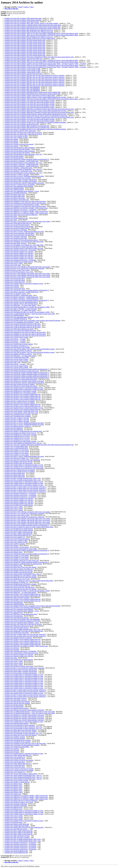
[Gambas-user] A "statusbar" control (15, 294)
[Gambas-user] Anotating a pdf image (16, 230)
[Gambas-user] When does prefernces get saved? (19, 329)
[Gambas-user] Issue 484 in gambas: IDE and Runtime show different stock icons (29, 30)
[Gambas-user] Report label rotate (15, 195)
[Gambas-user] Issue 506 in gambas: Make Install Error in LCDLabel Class (27, 126)
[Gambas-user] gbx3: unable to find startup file (19, 532)
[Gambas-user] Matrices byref (14, 613)
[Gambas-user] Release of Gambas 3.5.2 (17, 346)
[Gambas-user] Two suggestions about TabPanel (19, 186)
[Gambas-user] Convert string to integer (17, 337)
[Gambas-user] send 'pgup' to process (16, 243)
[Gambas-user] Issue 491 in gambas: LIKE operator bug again (23, 18)
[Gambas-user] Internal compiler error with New (19, 252)
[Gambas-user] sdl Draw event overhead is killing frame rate (23, 394)
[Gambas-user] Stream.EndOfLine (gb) (16, 218)
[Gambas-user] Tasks (11, 216)
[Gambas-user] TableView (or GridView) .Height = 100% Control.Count (26, 208)
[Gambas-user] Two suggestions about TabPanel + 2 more (22, 191)
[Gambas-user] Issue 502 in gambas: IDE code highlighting (22, 87)
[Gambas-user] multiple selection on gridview (18, 351)
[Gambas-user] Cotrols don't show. (15, 279)
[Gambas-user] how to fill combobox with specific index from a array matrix (28, 221)
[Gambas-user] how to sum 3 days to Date (17, 270)
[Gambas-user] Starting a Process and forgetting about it (21, 240)
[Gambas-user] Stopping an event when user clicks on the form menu (25, 201)
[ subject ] (26, 7)
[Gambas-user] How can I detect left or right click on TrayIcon (23, 132)
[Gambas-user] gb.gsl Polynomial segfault (17, 225)
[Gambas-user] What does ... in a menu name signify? (21, 305)
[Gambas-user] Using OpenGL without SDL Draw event (21, 411)
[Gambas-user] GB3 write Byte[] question (17, 597)
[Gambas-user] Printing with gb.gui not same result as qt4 (22, 371)
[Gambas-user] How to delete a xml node (17, 174)
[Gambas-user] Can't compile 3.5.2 (15, 537)
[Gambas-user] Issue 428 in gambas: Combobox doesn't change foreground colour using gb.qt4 (33, 25)
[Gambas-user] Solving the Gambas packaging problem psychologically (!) (27, 159)
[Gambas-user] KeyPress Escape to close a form (19, 272)
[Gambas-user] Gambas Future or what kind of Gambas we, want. (24, 812)
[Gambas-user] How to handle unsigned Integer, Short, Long (23, 478)
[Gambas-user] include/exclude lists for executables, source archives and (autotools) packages (33, 320)
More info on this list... (12, 9)
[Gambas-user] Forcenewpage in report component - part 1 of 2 (24, 154)
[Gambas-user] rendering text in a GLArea (17, 436)
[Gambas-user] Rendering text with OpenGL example (21, 391)
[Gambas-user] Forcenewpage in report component (20, 148)
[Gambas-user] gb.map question (14, 156)
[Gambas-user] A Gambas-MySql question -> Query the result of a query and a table (30, 314)
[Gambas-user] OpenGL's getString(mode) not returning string (23, 431)
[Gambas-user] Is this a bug (13, 265)
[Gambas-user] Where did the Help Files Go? (18, 223)
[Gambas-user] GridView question (15, 544)
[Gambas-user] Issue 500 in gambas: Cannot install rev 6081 (23, 69)
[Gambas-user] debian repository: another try (18, 426)
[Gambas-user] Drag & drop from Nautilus (17, 149)
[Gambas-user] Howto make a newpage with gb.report (21, 179)
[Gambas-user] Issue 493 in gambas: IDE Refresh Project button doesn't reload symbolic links (33, 27)
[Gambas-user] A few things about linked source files (20, 331)
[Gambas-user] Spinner (12, 139)
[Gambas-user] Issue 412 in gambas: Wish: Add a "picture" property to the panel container (32, 23)
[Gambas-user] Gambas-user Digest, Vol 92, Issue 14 (20, 433)
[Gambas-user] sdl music (12, 648)
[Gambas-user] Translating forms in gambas (18, 178)
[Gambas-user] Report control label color (17, 200)
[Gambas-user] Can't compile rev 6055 (16, 136)
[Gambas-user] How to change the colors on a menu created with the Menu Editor (29, 527)
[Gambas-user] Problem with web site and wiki (19, 461)
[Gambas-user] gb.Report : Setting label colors (19, 168)
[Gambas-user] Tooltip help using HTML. (17, 357)
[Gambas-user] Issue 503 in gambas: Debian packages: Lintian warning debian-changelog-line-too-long (36, 97)
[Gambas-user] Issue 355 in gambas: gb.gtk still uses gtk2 (22, 22)
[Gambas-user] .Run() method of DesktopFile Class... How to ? (23, 169)
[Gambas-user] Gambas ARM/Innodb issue (18, 586)
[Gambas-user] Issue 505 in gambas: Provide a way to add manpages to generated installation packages (35, 122)
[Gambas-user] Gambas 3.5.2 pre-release (17, 450)
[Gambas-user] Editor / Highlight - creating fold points (21, 309)
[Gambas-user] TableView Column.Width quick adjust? (21, 379)
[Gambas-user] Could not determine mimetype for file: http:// (23, 324)
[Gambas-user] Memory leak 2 (14, 792)
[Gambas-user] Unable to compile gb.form (17, 782)
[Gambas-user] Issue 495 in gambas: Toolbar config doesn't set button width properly (30, 38)
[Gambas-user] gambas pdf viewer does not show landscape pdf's (24, 631)
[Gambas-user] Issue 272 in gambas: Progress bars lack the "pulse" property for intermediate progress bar (36, 116)
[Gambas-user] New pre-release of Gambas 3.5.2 (19, 569)
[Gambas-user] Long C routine (14, 263)
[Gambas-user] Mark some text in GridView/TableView (21, 215)
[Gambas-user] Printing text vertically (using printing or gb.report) (24, 183)
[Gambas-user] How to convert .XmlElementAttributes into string (24, 176)
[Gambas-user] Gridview (12, 285)
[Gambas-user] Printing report (14, 822)
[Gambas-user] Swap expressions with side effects (20, 233)
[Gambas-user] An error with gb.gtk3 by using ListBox (21, 549)
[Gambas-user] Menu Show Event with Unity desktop (21, 567)
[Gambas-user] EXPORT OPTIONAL (16, 193)
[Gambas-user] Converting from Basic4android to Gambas (22, 205)
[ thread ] (20, 7)
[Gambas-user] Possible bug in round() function (19, 262)
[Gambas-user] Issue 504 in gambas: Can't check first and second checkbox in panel (30, 101)
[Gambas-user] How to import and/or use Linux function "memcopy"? (26, 487)
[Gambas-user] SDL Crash (13, 362)
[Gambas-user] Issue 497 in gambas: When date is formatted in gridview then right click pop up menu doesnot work (39, 57)
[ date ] (32, 7)
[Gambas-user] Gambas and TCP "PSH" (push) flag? (20, 131)
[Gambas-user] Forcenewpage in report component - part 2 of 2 (24, 727)
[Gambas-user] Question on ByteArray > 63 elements (21, 210)
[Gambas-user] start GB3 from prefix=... (17, 829)
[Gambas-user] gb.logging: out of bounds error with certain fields (24, 242)
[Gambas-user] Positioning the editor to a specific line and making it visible (27, 307)
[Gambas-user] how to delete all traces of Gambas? (20, 185)
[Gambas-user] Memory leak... (14, 552)
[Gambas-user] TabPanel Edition (14, 188)
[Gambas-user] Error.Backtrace (14, 428)
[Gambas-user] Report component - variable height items (22, 161)
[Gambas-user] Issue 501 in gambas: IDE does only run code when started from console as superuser (35, 75)
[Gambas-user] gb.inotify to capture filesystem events (21, 247)
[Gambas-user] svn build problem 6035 (16, 446)
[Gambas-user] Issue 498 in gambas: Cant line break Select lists (24, 59)
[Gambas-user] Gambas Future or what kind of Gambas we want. (24, 248)
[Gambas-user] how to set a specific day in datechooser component (25, 268)
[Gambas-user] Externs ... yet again (15, 339)
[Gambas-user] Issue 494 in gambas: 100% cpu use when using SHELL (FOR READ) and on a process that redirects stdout (41, 33)
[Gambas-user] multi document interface (17, 618)
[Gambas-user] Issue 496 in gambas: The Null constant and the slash (25, 40)
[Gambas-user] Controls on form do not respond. (19, 144)
